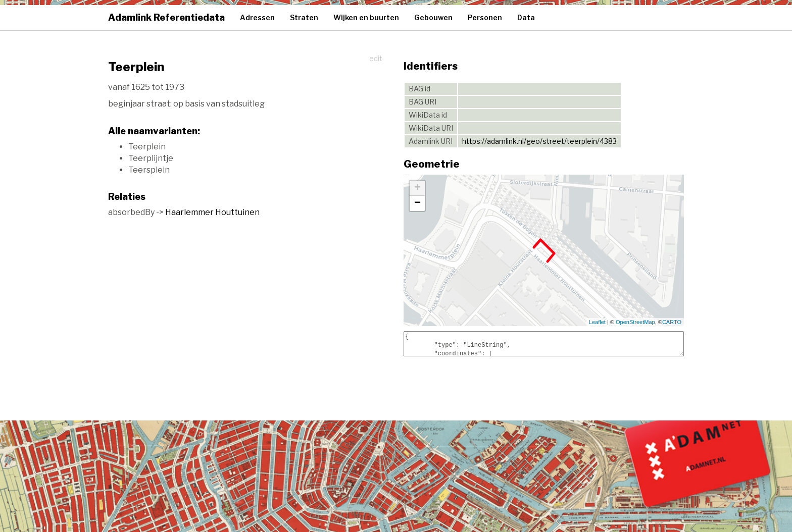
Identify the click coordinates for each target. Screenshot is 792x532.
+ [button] (417, 188)
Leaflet (597, 322)
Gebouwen (433, 17)
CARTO (672, 322)
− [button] (417, 203)
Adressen (257, 17)
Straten (304, 17)
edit (376, 58)
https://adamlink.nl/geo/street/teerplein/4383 (539, 141)
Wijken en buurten (366, 17)
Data (526, 17)
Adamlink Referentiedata (166, 17)
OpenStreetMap (635, 322)
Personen (485, 17)
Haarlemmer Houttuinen (212, 212)
